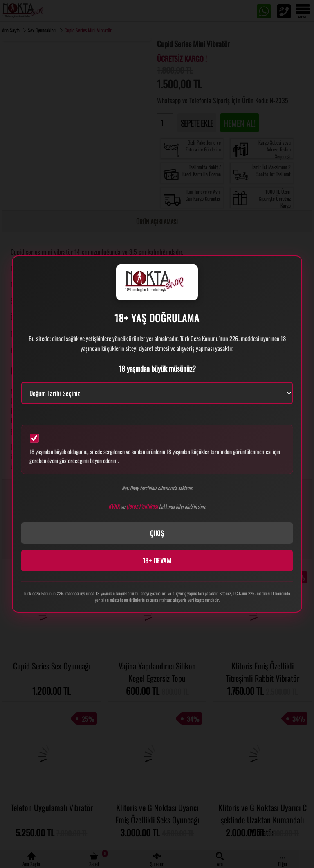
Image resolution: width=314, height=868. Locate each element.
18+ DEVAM (157, 561)
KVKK (114, 506)
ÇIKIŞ (157, 533)
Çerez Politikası (142, 506)
